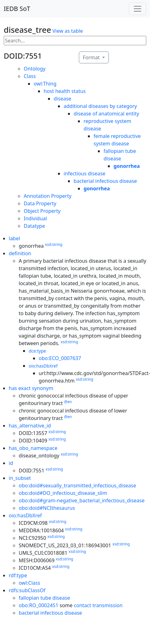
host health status (65, 91)
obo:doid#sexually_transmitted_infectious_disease (77, 485)
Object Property (42, 211)
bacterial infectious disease (105, 181)
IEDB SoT (17, 9)
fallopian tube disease (44, 598)
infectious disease (85, 173)
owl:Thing (45, 84)
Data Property (40, 203)
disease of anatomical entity (106, 114)
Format (92, 57)
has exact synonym (31, 388)
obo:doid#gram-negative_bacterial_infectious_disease (82, 500)
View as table (68, 31)
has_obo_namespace (33, 448)
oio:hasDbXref (43, 366)
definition (20, 253)
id (11, 463)
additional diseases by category (100, 106)
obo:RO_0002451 (39, 605)
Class (30, 76)
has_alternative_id (30, 426)
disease (62, 99)
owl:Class (29, 583)
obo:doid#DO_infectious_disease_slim (63, 493)
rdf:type (18, 575)
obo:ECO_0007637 (60, 358)
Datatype (34, 226)
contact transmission (98, 605)
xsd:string (54, 244)
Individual (35, 218)
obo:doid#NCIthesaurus (47, 508)
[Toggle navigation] (138, 9)
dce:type (37, 351)
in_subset (20, 478)
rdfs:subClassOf (27, 590)
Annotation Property (48, 196)
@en (68, 402)
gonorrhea (127, 166)
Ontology (35, 69)
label (14, 238)
